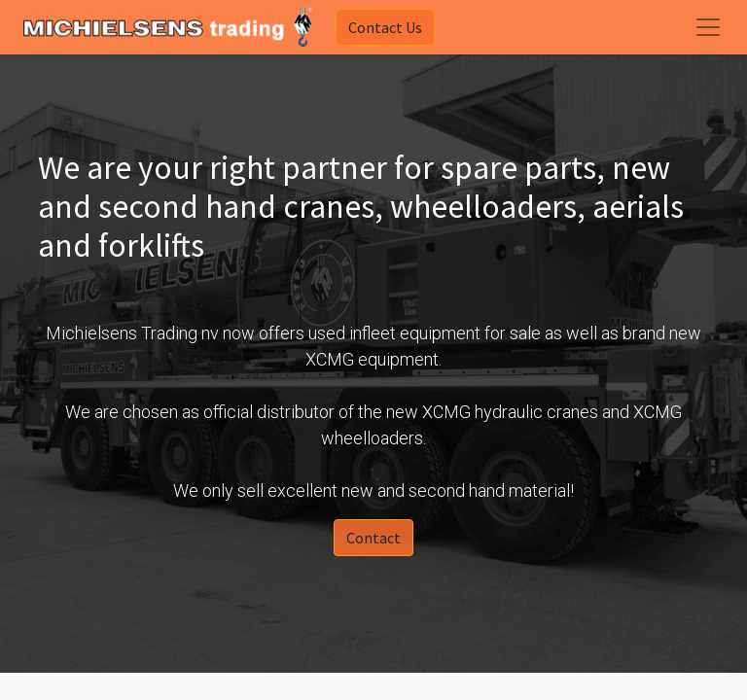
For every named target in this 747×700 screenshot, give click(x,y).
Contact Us (385, 27)
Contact (373, 538)
